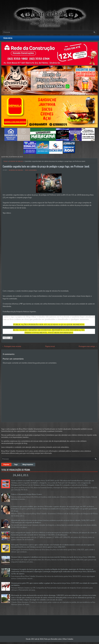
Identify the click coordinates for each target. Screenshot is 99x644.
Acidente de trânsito (16, 161)
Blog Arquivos (28, 465)
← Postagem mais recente (12, 346)
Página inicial (8, 38)
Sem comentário (31, 170)
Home (5, 161)
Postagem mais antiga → (88, 346)
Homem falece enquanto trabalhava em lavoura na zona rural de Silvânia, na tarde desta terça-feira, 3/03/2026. (53, 557)
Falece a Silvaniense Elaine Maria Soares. (27, 494)
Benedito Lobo (56, 639)
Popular (6, 465)
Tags (16, 465)
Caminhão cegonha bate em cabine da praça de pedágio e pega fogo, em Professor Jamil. (46, 166)
